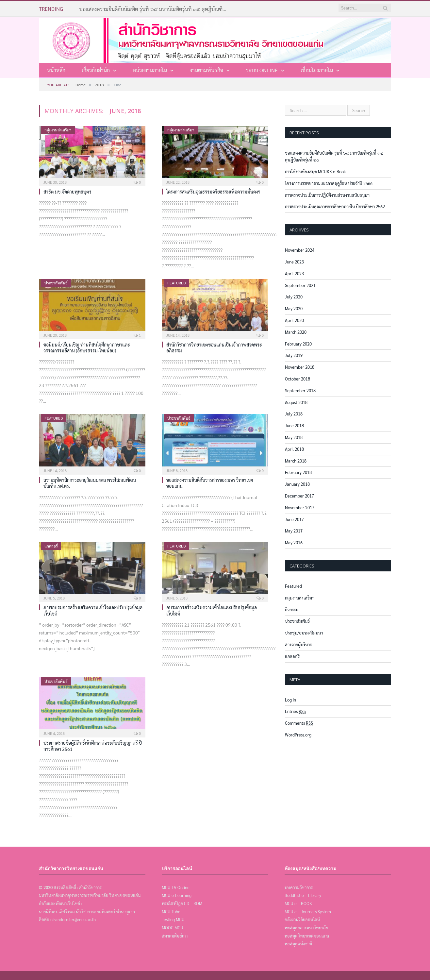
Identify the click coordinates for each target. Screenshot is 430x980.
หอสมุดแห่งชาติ (298, 944)
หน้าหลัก (56, 70)
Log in (290, 700)
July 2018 (294, 414)
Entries (295, 711)
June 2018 (294, 425)
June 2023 (294, 262)
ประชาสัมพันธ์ (56, 283)
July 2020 (294, 297)
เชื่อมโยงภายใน (317, 70)
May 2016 (294, 542)
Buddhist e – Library (303, 895)
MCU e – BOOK (298, 903)
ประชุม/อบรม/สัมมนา (304, 633)
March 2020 (296, 332)
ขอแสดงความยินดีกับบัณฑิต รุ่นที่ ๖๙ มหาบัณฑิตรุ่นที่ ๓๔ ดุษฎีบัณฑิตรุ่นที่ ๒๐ (155, 9)
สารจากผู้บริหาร (298, 644)
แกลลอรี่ (51, 546)
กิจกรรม (292, 609)
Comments (299, 723)
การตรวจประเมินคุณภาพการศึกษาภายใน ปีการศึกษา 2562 (335, 206)
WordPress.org (298, 735)
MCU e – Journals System (308, 912)
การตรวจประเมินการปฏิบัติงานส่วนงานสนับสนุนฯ (327, 195)
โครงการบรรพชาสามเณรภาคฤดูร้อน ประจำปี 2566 (329, 183)
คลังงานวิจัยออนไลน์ (302, 919)
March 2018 (296, 461)
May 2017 (294, 531)
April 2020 (294, 320)
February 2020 (298, 344)
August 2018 (296, 402)
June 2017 (294, 519)
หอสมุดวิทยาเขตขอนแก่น (307, 936)
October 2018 (298, 379)
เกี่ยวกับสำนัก (96, 70)
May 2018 (294, 437)
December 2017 (299, 496)
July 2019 (294, 355)
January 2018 (297, 484)
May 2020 (294, 308)
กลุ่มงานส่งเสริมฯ (58, 130)
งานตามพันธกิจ (207, 70)
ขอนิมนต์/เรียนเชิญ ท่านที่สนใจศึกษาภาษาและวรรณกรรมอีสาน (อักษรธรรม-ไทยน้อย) (87, 347)
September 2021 (300, 285)
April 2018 (294, 449)
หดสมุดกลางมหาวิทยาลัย (306, 928)
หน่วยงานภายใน (150, 70)
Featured (176, 283)
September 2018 (300, 390)
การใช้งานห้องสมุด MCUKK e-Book (315, 171)
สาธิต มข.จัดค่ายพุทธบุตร (67, 192)
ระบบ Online (262, 70)
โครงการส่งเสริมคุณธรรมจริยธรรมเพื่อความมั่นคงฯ (213, 192)
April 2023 (294, 273)
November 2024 (300, 250)
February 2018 (298, 472)
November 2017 (300, 507)
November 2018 (300, 367)
